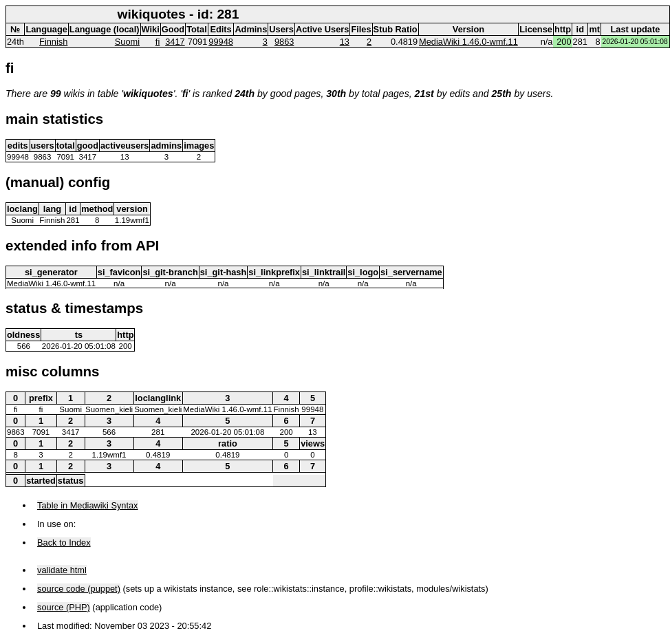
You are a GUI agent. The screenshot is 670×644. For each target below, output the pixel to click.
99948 (221, 42)
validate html (62, 570)
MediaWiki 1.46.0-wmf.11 (468, 42)
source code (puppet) (79, 589)
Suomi (127, 42)
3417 (175, 42)
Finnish (53, 42)
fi (158, 42)
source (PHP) (64, 607)
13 (345, 42)
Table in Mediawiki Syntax (88, 505)
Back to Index (64, 543)
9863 (284, 42)
